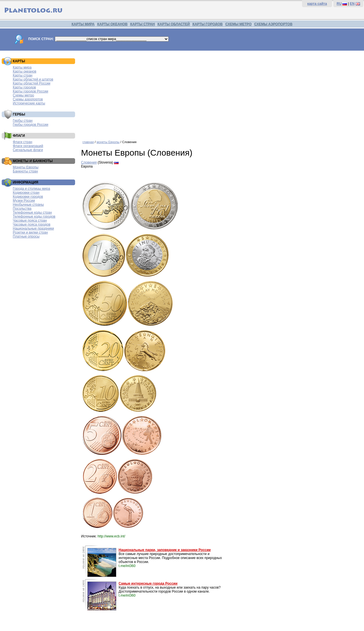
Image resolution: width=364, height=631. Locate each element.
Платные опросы (26, 236)
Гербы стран (23, 121)
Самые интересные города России (148, 583)
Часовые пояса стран (30, 220)
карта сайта (317, 4)
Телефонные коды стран (32, 213)
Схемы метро (23, 95)
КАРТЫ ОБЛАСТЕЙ (174, 24)
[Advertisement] (221, 93)
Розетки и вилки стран (30, 232)
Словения (89, 162)
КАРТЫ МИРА (83, 24)
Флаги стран (22, 142)
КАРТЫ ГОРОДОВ (208, 24)
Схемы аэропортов (28, 99)
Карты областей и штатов (33, 79)
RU (339, 4)
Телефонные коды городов (34, 216)
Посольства (22, 209)
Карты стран (23, 75)
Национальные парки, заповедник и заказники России (165, 550)
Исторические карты (29, 103)
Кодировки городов (28, 197)
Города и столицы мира (31, 189)
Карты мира (22, 67)
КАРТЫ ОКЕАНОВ (112, 24)
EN (352, 4)
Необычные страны (28, 205)
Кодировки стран (26, 193)
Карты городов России (30, 91)
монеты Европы (108, 142)
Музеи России (24, 201)
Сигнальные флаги (28, 150)
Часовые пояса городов (32, 224)
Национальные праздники (33, 228)
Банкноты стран (25, 171)
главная (88, 142)
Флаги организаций (28, 146)
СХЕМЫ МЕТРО (238, 24)
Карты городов (24, 87)
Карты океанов (25, 71)
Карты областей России (32, 83)
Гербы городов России (31, 125)
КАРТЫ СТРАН (142, 24)
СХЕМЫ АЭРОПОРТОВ (273, 24)
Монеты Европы (26, 167)
